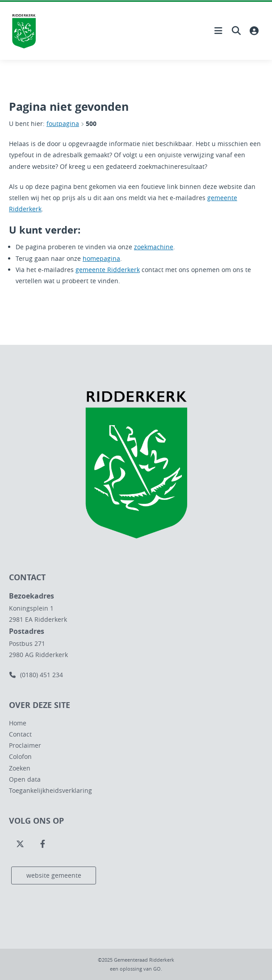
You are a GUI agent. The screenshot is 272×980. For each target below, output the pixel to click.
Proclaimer (25, 745)
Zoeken (20, 768)
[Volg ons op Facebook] (42, 844)
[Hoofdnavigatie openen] (218, 31)
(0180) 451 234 (36, 675)
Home (18, 723)
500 (91, 124)
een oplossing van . (136, 969)
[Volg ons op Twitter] (20, 844)
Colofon (20, 756)
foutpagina (63, 124)
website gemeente (54, 875)
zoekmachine (154, 247)
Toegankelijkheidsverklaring (50, 790)
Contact (20, 734)
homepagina (101, 258)
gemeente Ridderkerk (108, 270)
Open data (25, 779)
